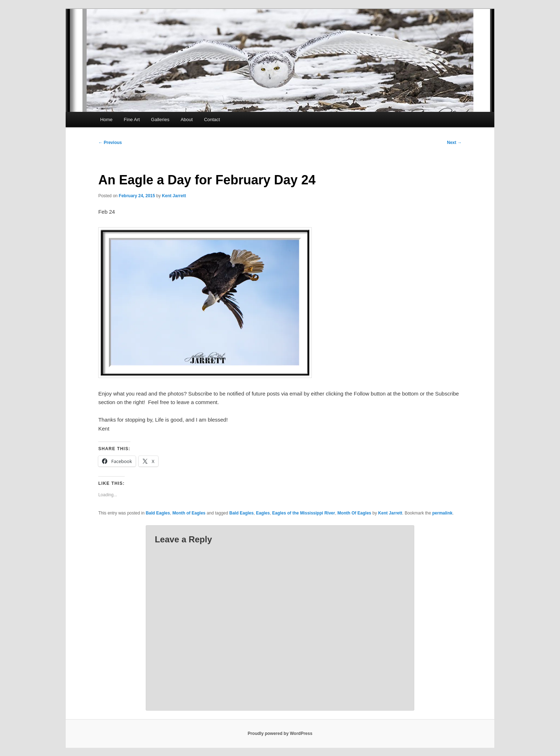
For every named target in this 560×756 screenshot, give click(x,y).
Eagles (263, 513)
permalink (442, 513)
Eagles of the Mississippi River (304, 513)
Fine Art (132, 120)
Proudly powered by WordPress (280, 733)
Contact (212, 120)
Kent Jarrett (174, 196)
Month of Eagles (189, 513)
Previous (110, 143)
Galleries (160, 120)
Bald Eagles (158, 513)
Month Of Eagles (354, 513)
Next (454, 143)
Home (106, 120)
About (187, 120)
